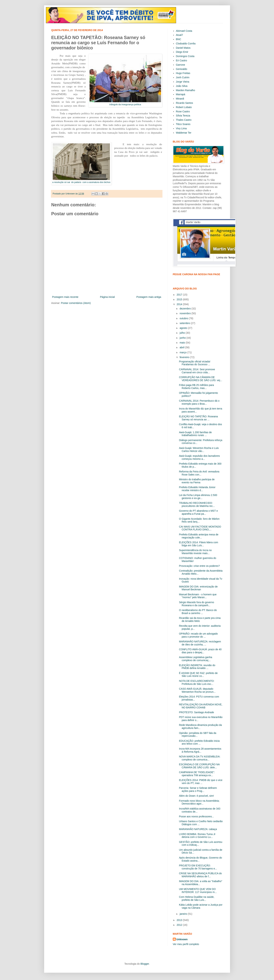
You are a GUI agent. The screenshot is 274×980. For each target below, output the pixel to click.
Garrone (180, 65)
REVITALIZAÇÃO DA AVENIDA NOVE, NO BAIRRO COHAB (201, 706)
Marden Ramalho (185, 90)
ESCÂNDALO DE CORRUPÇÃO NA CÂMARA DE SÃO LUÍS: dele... (199, 766)
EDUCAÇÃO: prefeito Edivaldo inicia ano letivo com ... (199, 742)
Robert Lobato (184, 107)
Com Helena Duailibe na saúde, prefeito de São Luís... (197, 898)
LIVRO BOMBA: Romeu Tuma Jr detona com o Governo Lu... (197, 836)
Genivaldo (182, 69)
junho (183, 338)
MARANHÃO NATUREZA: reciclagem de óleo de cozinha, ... (200, 643)
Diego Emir (182, 52)
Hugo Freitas (183, 73)
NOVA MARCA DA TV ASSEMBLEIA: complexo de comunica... (200, 758)
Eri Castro (181, 60)
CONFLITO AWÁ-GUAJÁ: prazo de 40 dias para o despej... (200, 651)
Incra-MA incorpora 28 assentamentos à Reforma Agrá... (200, 750)
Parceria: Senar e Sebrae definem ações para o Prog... (198, 789)
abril (182, 347)
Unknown (182, 939)
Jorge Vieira (182, 82)
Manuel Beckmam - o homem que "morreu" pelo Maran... (198, 596)
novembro (186, 313)
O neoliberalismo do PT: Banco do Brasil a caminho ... (198, 612)
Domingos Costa (185, 56)
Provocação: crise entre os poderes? (199, 566)
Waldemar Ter (184, 133)
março (183, 352)
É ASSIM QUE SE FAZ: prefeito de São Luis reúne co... (198, 675)
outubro (184, 318)
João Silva (182, 86)
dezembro (186, 309)
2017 (180, 295)
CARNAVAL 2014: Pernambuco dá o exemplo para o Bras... (199, 402)
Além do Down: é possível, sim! (196, 796)
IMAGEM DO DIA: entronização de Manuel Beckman (198, 588)
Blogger (145, 964)
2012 (180, 925)
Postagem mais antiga (149, 297)
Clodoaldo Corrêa (186, 44)
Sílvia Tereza (183, 116)
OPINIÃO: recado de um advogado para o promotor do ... (198, 635)
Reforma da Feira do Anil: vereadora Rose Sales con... (199, 473)
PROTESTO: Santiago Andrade (196, 712)
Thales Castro (184, 120)
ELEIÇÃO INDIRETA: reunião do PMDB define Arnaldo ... (197, 667)
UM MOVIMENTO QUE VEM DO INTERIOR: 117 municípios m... (198, 891)
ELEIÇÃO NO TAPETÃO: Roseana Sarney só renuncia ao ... (198, 418)
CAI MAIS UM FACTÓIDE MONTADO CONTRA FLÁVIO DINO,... (200, 528)
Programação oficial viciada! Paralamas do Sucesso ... (195, 363)
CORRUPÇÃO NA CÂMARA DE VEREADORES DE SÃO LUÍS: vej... (200, 379)
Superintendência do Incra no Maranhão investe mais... (195, 552)
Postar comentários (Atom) (76, 303)
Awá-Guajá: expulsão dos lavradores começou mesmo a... (199, 457)
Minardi (180, 99)
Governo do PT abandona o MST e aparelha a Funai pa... (198, 512)
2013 (180, 920)
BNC (179, 39)
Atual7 (179, 35)
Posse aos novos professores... (196, 816)
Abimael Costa (184, 31)
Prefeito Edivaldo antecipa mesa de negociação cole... (199, 536)
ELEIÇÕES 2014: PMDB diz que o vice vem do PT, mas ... (201, 782)
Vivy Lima (181, 128)
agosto (184, 328)
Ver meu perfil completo (186, 944)
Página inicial (108, 297)
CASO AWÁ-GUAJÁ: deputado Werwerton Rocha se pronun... (197, 690)
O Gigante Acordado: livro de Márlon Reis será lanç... (199, 520)
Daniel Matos (183, 48)
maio (183, 343)
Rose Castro (183, 111)
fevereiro (185, 357)
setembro (185, 323)
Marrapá (181, 94)
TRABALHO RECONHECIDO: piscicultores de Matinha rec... (197, 504)
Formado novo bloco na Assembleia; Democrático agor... (199, 802)
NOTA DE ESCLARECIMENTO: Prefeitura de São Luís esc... (197, 682)
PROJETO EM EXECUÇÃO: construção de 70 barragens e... (198, 867)
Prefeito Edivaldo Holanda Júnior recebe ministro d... (197, 489)
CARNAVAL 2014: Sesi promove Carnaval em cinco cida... (197, 371)
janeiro (184, 914)
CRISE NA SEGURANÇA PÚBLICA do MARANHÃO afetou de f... (200, 875)
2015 (180, 299)
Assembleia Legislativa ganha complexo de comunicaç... (195, 659)
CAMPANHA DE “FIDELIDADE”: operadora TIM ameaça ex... (197, 774)
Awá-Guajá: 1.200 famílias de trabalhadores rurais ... (195, 434)
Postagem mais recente (65, 297)
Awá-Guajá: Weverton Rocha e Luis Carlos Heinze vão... (199, 450)
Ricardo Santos (184, 103)
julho (183, 333)
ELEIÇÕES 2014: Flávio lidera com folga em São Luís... (198, 544)
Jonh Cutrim (183, 77)
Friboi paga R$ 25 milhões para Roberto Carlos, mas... (196, 387)
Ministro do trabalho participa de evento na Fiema (197, 481)
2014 (180, 304)
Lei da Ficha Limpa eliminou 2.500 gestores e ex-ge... (198, 497)
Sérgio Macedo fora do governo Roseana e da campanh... (196, 604)
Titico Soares (183, 124)
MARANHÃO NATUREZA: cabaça (198, 829)
